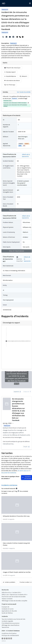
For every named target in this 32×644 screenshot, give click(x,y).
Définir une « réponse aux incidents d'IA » (15, 595)
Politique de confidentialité (10, 635)
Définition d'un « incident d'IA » (11, 593)
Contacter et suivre (8, 609)
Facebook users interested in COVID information (15, 103)
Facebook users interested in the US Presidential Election (15, 106)
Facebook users (7, 101)
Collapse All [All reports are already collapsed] (27, 392)
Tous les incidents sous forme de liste (13, 619)
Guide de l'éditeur (7, 613)
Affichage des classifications (10, 625)
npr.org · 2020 (7, 423)
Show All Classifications (17, 210)
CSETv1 (27, 144)
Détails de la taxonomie (26, 155)
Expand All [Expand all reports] (17, 392)
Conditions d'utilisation (9, 633)
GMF (20, 146)
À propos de (5, 607)
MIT (24, 146)
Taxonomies (5, 627)
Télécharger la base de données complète (14, 601)
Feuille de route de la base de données (14, 597)
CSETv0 (21, 144)
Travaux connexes (7, 599)
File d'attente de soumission (11, 623)
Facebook (14, 99)
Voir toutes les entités (24, 92)
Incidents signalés (7, 621)
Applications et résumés (9, 611)
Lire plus (27, 447)
